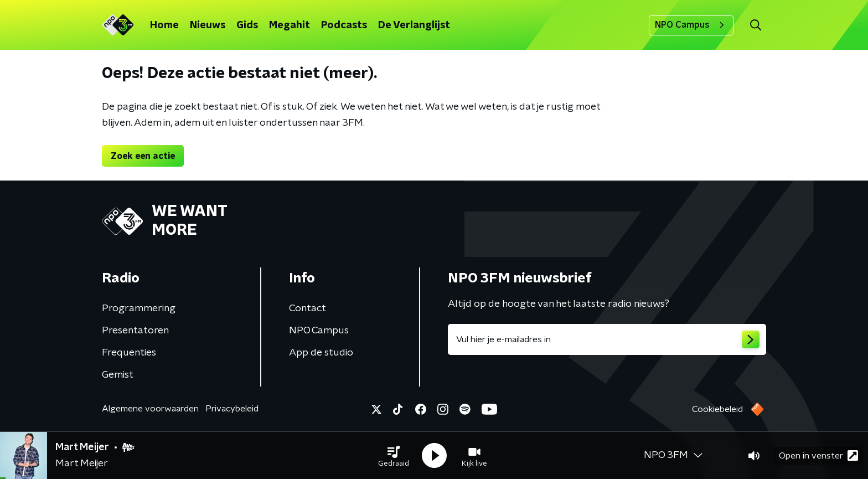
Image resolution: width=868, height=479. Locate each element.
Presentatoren (135, 331)
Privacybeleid (232, 409)
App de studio (321, 353)
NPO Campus (691, 25)
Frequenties (129, 353)
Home (164, 25)
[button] (394, 456)
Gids (247, 25)
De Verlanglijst (414, 25)
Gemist (118, 375)
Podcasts (344, 25)
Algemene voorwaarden (150, 409)
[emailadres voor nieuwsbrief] (607, 339)
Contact (308, 308)
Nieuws (208, 25)
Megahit (290, 25)
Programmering (139, 308)
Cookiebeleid (717, 409)
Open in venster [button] (818, 455)
